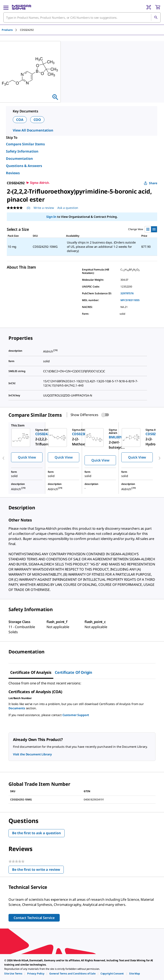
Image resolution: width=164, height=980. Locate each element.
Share (151, 183)
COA (20, 120)
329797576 (127, 293)
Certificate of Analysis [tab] (31, 672)
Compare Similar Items (25, 144)
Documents (17, 708)
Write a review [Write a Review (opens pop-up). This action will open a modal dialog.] (44, 208)
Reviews (13, 173)
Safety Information (22, 151)
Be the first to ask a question (37, 833)
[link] (13, 974)
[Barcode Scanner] (149, 7)
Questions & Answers (24, 166)
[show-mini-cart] (158, 7)
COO (37, 120)
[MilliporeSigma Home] (22, 7)
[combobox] (82, 17)
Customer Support (76, 715)
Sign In (51, 217)
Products (7, 30)
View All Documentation (33, 130)
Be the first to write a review (38, 870)
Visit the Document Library (32, 754)
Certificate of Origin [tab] (74, 672)
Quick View (27, 457)
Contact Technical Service (34, 918)
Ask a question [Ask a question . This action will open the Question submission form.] (68, 208)
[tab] (11, 30)
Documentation (19, 159)
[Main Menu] (6, 7)
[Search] (156, 17)
